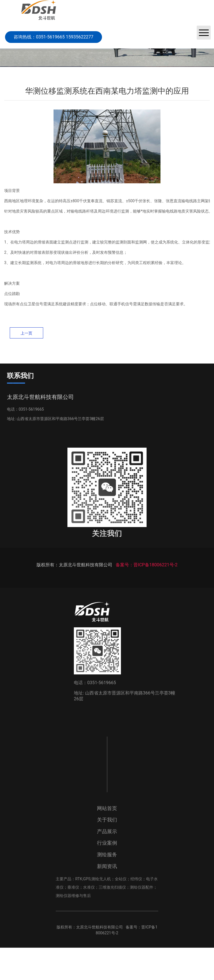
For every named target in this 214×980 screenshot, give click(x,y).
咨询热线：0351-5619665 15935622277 (53, 37)
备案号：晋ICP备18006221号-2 (147, 597)
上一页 (26, 333)
